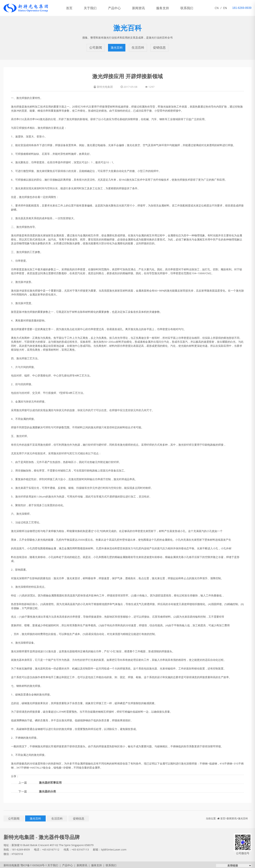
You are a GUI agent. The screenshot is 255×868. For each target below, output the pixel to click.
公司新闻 (96, 47)
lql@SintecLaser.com (114, 848)
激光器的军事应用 (50, 781)
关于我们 (92, 8)
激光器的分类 (47, 790)
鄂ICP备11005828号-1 (33, 864)
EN (225, 8)
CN (217, 8)
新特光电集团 (12, 864)
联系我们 (192, 8)
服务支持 (167, 8)
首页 (70, 8)
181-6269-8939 (21, 848)
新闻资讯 (142, 8)
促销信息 (159, 47)
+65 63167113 (80, 848)
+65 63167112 (51, 848)
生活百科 (138, 47)
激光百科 (117, 47)
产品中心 (117, 8)
